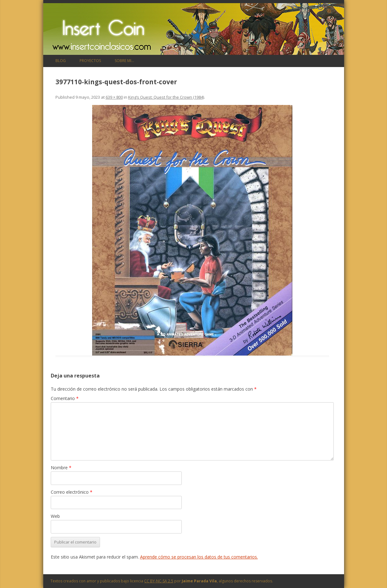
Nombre (61, 468)
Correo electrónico (72, 492)
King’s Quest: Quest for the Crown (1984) (166, 97)
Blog (61, 61)
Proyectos (90, 61)
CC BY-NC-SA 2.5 (159, 581)
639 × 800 (114, 97)
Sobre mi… (124, 61)
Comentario (65, 398)
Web (55, 516)
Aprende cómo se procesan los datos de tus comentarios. (199, 557)
